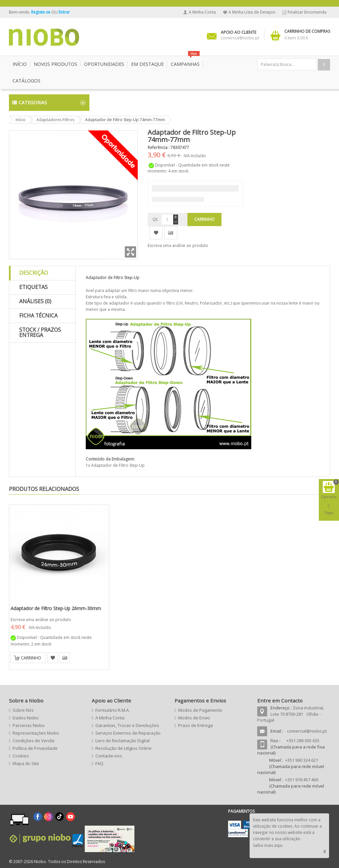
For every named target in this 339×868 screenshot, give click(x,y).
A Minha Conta (202, 12)
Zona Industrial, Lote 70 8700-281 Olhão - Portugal (291, 714)
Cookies (21, 756)
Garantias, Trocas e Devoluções (127, 725)
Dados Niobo (26, 718)
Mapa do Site (26, 763)
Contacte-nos (109, 756)
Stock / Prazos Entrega (40, 332)
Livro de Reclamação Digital (122, 741)
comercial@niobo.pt (307, 731)
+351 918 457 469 (302, 780)
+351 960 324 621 (302, 760)
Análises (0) (35, 301)
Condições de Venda (33, 741)
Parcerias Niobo (29, 725)
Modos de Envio (194, 718)
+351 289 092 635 (303, 741)
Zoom (130, 252)
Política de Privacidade (35, 748)
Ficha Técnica (38, 315)
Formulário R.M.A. (113, 710)
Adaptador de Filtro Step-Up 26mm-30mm (56, 608)
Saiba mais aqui (268, 845)
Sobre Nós (23, 710)
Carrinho (31, 658)
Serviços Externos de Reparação (128, 733)
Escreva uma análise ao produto (178, 245)
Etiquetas (33, 287)
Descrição (34, 273)
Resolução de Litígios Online (123, 748)
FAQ (99, 763)
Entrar (64, 12)
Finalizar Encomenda (307, 12)
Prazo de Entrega (195, 725)
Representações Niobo (36, 733)
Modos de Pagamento (200, 710)
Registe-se (41, 12)
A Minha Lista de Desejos (252, 12)
